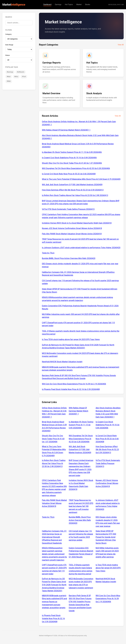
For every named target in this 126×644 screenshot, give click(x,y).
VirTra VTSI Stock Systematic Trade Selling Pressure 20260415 (68, 209)
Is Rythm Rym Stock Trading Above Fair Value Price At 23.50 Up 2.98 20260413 (75, 195)
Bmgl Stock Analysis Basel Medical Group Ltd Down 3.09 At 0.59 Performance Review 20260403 (78, 145)
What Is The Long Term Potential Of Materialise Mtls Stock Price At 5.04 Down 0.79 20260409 (81, 179)
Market (79, 4)
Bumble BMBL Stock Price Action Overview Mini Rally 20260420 (69, 258)
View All (121, 45)
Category (8, 34)
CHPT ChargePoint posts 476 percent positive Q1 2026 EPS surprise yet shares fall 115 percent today (78, 324)
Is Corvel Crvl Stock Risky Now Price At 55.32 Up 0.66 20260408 (69, 174)
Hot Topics (69, 4)
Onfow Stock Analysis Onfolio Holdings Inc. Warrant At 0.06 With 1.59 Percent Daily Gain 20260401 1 (79, 123)
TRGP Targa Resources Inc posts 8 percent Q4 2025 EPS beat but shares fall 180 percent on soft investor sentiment (80, 241)
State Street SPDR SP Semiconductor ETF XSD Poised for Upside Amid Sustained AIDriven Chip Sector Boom (80, 290)
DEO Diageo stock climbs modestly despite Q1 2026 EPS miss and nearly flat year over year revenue (80, 265)
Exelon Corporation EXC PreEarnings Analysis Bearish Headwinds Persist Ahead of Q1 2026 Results (80, 307)
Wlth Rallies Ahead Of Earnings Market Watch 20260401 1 (66, 130)
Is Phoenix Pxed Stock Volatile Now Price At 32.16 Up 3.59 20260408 (71, 389)
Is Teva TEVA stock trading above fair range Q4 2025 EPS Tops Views (71, 339)
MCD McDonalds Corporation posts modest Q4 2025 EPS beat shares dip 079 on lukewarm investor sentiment (80, 355)
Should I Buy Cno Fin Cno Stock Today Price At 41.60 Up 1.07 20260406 (72, 163)
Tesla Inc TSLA (48, 253)
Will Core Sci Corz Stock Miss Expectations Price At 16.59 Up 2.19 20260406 (74, 384)
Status (7, 55)
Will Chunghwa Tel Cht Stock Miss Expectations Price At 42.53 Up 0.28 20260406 (76, 168)
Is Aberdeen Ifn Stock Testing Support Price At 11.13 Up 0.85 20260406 (72, 152)
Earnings (58, 4)
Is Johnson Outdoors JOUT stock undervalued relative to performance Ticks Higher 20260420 (81, 248)
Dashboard (47, 4)
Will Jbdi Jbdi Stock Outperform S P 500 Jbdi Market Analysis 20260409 (72, 185)
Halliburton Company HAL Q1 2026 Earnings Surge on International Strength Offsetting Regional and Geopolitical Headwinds (78, 274)
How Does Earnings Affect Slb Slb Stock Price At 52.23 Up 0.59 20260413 (73, 190)
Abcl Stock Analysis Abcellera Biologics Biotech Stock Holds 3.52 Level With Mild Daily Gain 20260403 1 (80, 137)
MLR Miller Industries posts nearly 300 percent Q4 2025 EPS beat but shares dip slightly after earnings (81, 316)
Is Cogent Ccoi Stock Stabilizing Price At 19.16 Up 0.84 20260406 (69, 158)
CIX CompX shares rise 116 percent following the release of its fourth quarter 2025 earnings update (80, 282)
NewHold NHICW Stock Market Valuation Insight (62, 362)
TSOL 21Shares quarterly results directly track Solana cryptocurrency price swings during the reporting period (81, 333)
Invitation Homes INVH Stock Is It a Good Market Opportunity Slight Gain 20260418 (77, 223)
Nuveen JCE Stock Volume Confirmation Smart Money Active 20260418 (72, 228)
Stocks (88, 4)
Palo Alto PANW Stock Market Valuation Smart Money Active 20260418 (72, 234)
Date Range (9, 45)
